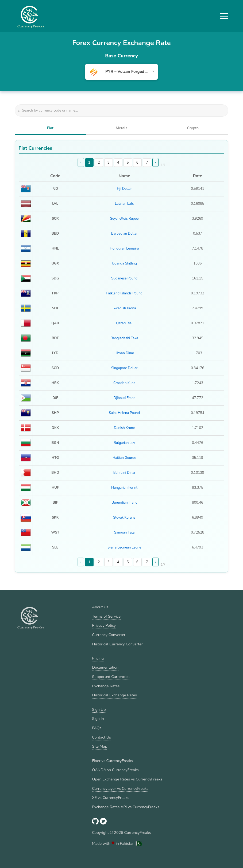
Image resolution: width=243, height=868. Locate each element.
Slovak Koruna (124, 518)
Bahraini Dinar (124, 473)
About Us (100, 607)
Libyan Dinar (124, 353)
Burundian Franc (124, 503)
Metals (121, 128)
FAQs (97, 728)
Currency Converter (109, 635)
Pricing (98, 658)
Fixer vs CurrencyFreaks (112, 761)
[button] (224, 16)
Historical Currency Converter (117, 644)
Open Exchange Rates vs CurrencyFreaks (127, 779)
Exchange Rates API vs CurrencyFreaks (126, 807)
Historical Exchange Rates (114, 695)
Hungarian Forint (124, 488)
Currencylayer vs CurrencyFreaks (120, 788)
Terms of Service (106, 616)
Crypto (193, 128)
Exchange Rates (106, 686)
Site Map (100, 746)
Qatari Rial (124, 323)
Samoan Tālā (124, 532)
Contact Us (101, 737)
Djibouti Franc (124, 398)
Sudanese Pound (124, 278)
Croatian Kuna (124, 383)
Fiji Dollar (124, 189)
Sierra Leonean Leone (124, 547)
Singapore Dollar (124, 368)
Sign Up (99, 709)
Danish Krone (124, 428)
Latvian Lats (124, 204)
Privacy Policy (104, 625)
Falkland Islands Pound (124, 293)
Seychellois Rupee (124, 219)
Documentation (105, 667)
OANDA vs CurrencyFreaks (115, 770)
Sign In (98, 719)
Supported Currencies (111, 677)
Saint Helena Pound (124, 413)
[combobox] (121, 72)
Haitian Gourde (124, 458)
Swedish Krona (124, 308)
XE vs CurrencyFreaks (111, 798)
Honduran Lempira (124, 248)
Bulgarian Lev (124, 443)
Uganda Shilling (124, 263)
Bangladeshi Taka (124, 338)
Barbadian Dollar (124, 234)
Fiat (50, 128)
